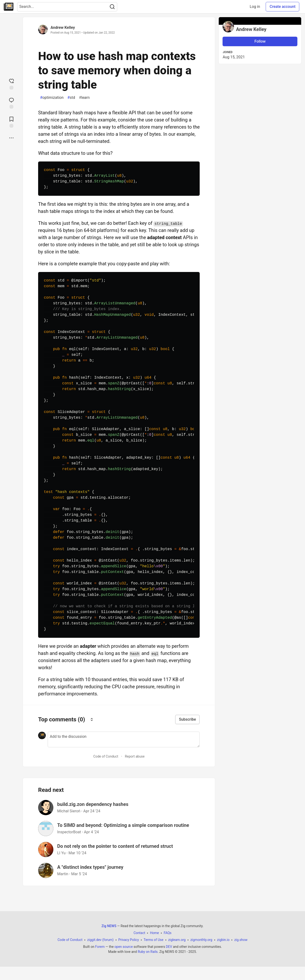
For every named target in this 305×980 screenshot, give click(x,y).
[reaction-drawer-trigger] (11, 84)
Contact (139, 933)
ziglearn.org (177, 940)
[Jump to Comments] (11, 103)
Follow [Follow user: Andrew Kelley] (260, 41)
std (71, 98)
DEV (169, 947)
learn (84, 98)
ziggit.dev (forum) (100, 940)
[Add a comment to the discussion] (124, 739)
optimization (52, 98)
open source (124, 947)
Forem (100, 947)
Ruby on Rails (148, 952)
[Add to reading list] (11, 122)
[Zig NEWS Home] (9, 7)
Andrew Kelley (63, 28)
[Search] (112, 7)
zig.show (241, 940)
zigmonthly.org (201, 940)
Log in (255, 7)
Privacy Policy (129, 940)
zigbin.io (223, 940)
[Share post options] (11, 138)
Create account (282, 7)
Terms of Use (154, 940)
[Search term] (67, 7)
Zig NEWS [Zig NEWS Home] (109, 926)
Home (154, 933)
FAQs (168, 933)
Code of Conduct (106, 756)
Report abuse (135, 756)
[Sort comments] (92, 719)
